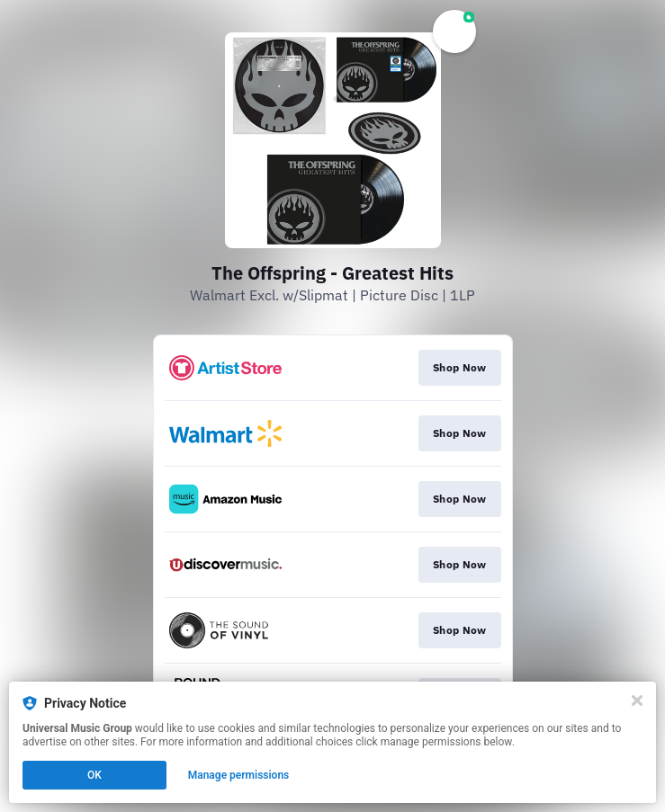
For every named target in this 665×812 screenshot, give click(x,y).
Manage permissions (239, 775)
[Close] (637, 700)
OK (94, 775)
